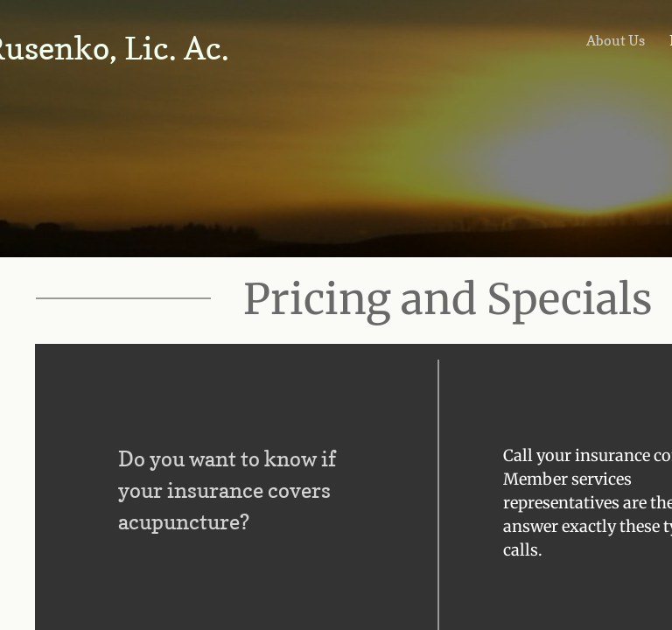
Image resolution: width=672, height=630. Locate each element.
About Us (616, 40)
